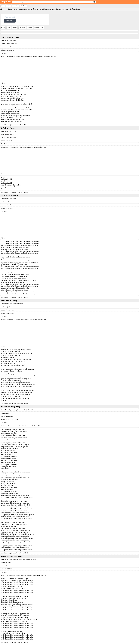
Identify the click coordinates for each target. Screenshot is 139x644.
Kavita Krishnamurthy (29, 559)
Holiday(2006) (10, 313)
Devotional (22, 28)
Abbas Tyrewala (10, 205)
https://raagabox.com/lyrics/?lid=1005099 (16, 553)
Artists (9, 6)
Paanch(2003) (9, 208)
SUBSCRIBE (10, 21)
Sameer (8, 566)
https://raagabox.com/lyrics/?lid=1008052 (16, 192)
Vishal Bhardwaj (10, 134)
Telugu (3, 28)
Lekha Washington (11, 138)
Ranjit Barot (20, 304)
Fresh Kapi (16, 6)
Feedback (24, 6)
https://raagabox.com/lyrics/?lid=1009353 (16, 125)
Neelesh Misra (10, 310)
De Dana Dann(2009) (12, 419)
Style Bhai (31, 410)
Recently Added (39, 28)
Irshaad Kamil (10, 416)
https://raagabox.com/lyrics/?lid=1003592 (16, 642)
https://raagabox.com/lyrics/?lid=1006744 (16, 297)
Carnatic (30, 28)
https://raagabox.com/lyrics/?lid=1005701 (16, 403)
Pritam (14, 410)
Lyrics (3, 6)
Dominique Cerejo (10, 40)
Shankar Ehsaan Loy (11, 44)
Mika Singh (9, 410)
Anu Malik (19, 559)
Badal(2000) (9, 569)
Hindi (9, 28)
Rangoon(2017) (10, 141)
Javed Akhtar (10, 47)
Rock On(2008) (10, 50)
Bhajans (15, 28)
